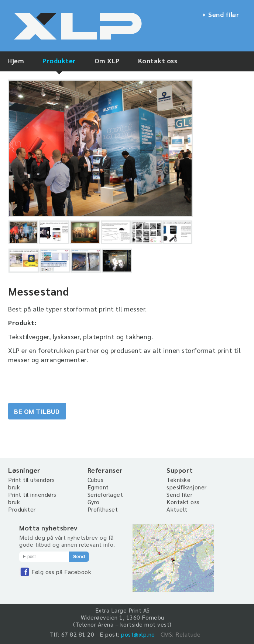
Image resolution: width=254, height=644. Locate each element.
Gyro (94, 502)
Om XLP (107, 60)
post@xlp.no (138, 634)
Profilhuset (103, 509)
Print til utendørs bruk (31, 483)
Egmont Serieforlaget (105, 491)
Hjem (16, 60)
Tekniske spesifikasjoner (187, 483)
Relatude (188, 634)
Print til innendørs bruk (32, 498)
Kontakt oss (158, 60)
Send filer (224, 14)
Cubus (96, 480)
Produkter (59, 60)
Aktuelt (177, 509)
